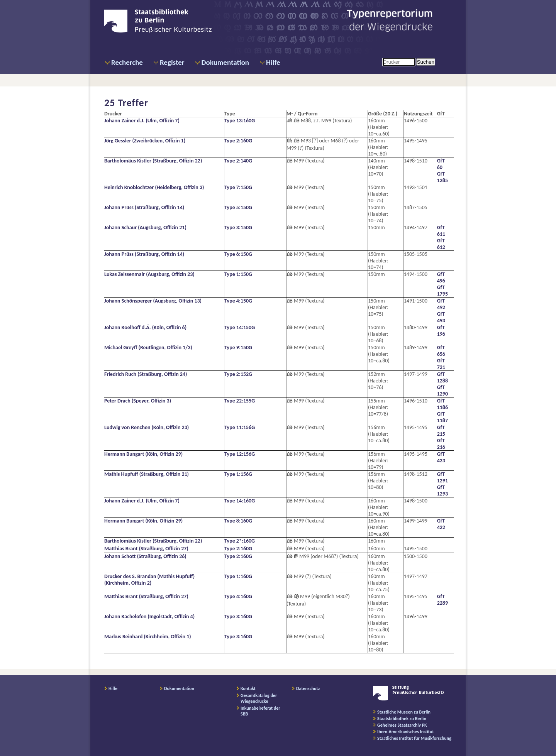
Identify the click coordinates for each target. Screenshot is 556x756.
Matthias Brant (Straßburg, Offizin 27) (146, 549)
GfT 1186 (442, 404)
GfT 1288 (442, 377)
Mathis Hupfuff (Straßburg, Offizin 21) (147, 474)
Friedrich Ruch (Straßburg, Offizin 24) (146, 374)
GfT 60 (441, 164)
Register (172, 62)
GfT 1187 (442, 417)
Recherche (127, 62)
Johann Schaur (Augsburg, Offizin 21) (145, 227)
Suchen (426, 62)
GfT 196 (441, 331)
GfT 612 (441, 244)
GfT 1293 (442, 490)
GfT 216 (441, 444)
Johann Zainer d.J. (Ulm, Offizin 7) (142, 121)
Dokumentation (225, 62)
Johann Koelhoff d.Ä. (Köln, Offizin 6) (145, 327)
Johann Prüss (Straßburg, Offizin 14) (144, 207)
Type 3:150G (238, 227)
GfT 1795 (442, 291)
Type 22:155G (240, 401)
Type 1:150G (238, 274)
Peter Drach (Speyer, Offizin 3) (138, 401)
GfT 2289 (442, 600)
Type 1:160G (238, 576)
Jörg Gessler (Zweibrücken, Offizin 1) (145, 141)
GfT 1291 (442, 477)
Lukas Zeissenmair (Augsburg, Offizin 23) (149, 274)
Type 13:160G (240, 121)
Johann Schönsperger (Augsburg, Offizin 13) (153, 301)
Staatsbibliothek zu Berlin (402, 719)
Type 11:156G (240, 427)
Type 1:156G (238, 474)
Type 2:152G (238, 374)
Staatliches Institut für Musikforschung (414, 738)
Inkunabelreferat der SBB (260, 711)
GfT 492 (441, 304)
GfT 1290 (442, 391)
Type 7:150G (238, 187)
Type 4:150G (238, 301)
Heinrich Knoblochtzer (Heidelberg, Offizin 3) (154, 187)
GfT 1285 (442, 177)
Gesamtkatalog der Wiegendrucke (259, 698)
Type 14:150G (240, 327)
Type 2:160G (238, 141)
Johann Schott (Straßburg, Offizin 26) (145, 556)
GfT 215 (441, 431)
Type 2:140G (238, 161)
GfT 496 (441, 277)
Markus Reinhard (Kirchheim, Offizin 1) (148, 637)
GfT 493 (441, 317)
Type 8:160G (238, 521)
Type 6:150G (238, 254)
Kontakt (248, 688)
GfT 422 (441, 524)
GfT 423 (441, 457)
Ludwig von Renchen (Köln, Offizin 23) (147, 427)
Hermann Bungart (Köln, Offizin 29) (143, 454)
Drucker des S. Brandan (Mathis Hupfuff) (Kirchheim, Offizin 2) (149, 580)
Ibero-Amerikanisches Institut (406, 732)
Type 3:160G (238, 616)
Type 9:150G (238, 348)
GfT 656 (441, 351)
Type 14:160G (240, 501)
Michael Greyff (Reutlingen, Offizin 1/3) (148, 348)
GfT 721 (441, 364)
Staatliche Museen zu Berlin (404, 712)
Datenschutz (308, 688)
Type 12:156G (240, 454)
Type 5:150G (238, 207)
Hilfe (273, 62)
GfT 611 (441, 231)
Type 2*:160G (240, 541)
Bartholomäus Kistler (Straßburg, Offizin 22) (153, 161)
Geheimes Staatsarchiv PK (402, 725)
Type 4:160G (238, 596)
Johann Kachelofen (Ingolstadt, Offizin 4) (149, 616)
